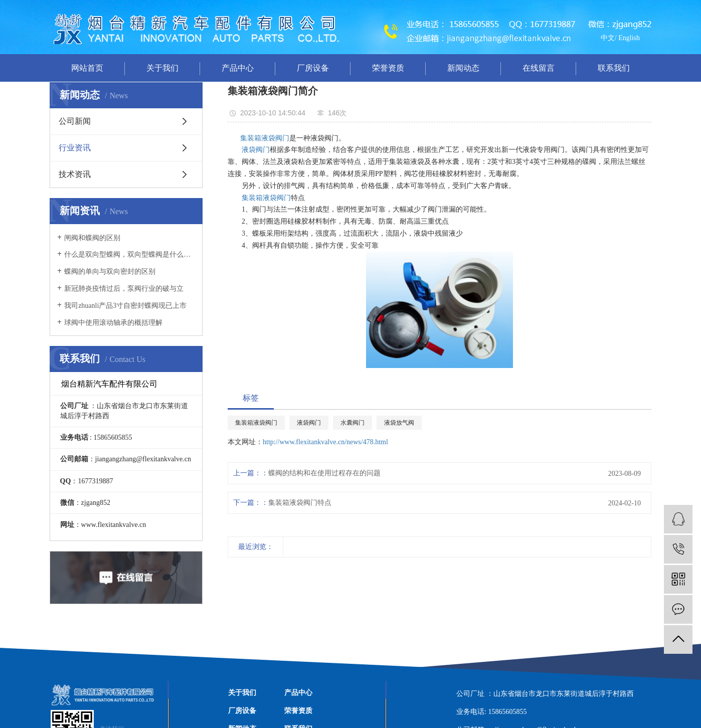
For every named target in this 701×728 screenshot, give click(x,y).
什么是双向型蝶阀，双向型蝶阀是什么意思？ (130, 254)
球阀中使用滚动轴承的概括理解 (113, 323)
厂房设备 (313, 68)
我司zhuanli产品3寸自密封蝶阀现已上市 (125, 306)
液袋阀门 (256, 150)
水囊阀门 (353, 423)
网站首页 (87, 68)
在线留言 (539, 68)
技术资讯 (75, 174)
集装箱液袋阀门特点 (300, 503)
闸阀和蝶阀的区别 (92, 238)
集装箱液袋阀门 (265, 138)
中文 (608, 38)
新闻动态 (463, 68)
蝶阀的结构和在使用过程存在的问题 (324, 473)
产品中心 (238, 68)
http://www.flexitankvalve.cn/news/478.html (325, 442)
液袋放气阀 (399, 423)
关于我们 (162, 68)
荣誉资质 (388, 68)
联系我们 (614, 68)
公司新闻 (75, 121)
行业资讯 (75, 148)
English (629, 38)
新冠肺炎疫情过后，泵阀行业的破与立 (124, 289)
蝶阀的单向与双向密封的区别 (110, 271)
